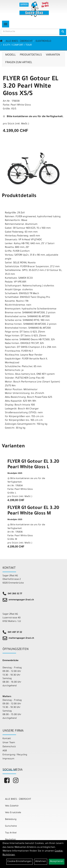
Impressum (8, 759)
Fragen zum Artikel (19, 63)
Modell (10, 55)
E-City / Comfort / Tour (17, 45)
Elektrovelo (43, 41)
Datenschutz (9, 747)
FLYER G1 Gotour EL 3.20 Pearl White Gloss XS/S (31, 87)
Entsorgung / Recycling (15, 755)
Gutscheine (11, 826)
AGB (5, 751)
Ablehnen (41, 862)
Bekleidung (11, 819)
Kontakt (7, 739)
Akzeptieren (57, 862)
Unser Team (9, 743)
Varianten (53, 55)
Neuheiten (10, 840)
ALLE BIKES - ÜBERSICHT (19, 41)
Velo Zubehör (12, 806)
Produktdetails (31, 55)
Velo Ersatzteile (13, 813)
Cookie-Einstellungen (20, 862)
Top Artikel (11, 833)
